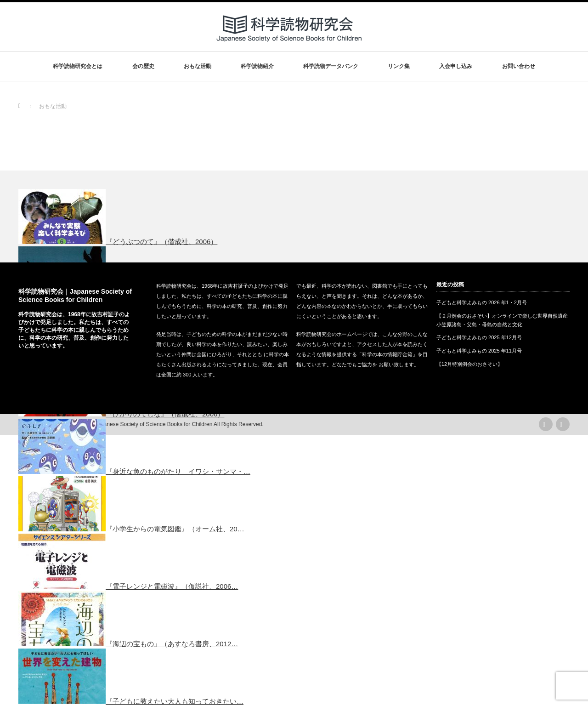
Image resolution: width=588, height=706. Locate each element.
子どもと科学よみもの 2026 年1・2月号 (482, 302)
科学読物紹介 (257, 66)
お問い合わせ (519, 66)
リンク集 (399, 66)
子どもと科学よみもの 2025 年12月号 (479, 337)
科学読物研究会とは (78, 66)
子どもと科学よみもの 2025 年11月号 (479, 351)
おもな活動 (198, 66)
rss (546, 424)
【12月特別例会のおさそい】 (469, 364)
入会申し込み (456, 66)
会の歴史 (143, 66)
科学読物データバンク (331, 66)
